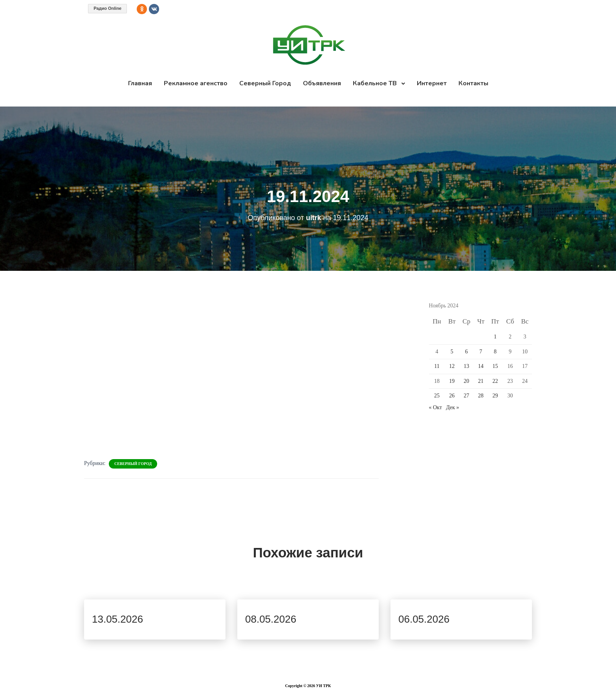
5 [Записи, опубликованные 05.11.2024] (452, 352)
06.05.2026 (424, 619)
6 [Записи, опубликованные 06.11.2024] (467, 352)
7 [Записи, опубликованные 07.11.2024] (481, 352)
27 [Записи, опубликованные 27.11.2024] (466, 396)
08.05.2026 (271, 619)
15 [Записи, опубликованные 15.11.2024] (495, 366)
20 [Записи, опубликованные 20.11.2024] (466, 381)
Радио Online (107, 8)
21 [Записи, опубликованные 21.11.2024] (481, 381)
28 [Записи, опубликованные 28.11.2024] (481, 396)
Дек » (452, 407)
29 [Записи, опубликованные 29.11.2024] (495, 396)
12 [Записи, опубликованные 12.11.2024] (452, 366)
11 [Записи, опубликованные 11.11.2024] (437, 366)
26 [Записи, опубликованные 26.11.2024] (452, 396)
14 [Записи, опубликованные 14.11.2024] (481, 366)
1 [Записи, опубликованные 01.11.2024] (495, 337)
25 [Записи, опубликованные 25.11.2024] (437, 396)
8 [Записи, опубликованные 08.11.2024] (495, 352)
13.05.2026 (117, 619)
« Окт (435, 407)
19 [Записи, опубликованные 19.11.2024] (452, 381)
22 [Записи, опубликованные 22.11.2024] (495, 381)
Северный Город (133, 464)
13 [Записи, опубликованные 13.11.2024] (466, 366)
